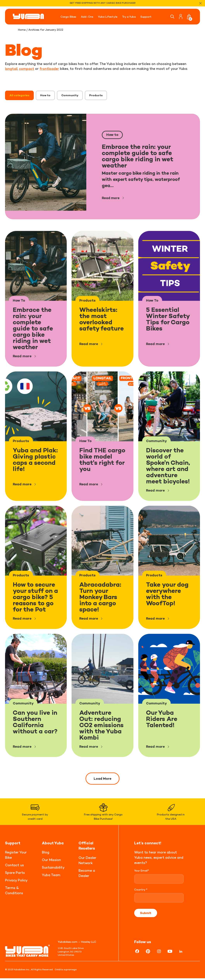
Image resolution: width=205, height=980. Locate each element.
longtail (11, 69)
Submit (146, 915)
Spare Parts (15, 875)
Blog (46, 854)
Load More (102, 779)
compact (27, 69)
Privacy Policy (16, 882)
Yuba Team (51, 877)
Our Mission (51, 862)
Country (141, 891)
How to (45, 95)
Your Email (142, 872)
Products (96, 95)
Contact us (14, 867)
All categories (19, 95)
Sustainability (53, 869)
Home (22, 30)
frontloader (49, 69)
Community (70, 95)
